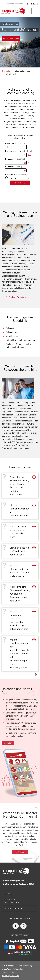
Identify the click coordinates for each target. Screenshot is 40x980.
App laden (8, 743)
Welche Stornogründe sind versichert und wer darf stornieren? (19, 571)
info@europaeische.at (10, 976)
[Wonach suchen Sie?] (15, 4)
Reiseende (14, 167)
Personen (15, 143)
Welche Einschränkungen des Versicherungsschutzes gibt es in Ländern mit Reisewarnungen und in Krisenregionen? (22, 654)
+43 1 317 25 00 (8, 972)
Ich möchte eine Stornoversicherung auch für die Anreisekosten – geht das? (20, 594)
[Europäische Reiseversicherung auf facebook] (16, 926)
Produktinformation (17, 297)
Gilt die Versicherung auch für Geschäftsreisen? (19, 510)
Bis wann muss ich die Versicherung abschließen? (19, 551)
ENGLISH (34, 4)
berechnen (20, 183)
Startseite (6, 71)
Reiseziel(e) (16, 175)
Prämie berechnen (11, 39)
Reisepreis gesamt (19, 151)
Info (29, 155)
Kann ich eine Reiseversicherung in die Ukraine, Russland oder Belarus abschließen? (20, 486)
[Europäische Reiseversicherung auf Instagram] (24, 926)
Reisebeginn (15, 159)
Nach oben (35, 675)
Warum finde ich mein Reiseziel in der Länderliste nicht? (18, 532)
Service (8, 894)
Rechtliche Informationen (12, 901)
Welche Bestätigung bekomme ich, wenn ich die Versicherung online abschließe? (19, 620)
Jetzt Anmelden (20, 852)
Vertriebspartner (13, 908)
